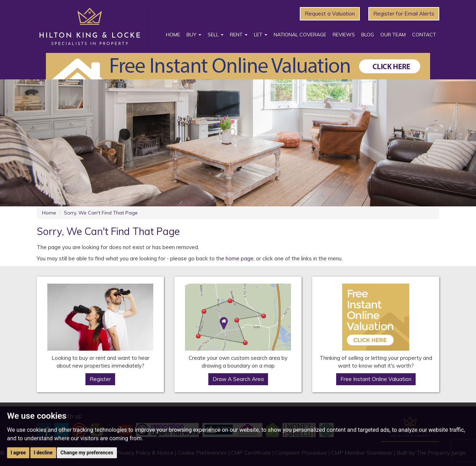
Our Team (393, 35)
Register (100, 379)
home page (240, 258)
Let (261, 35)
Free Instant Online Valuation (376, 379)
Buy (194, 35)
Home (173, 35)
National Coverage (300, 35)
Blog (368, 35)
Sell (216, 35)
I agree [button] (18, 453)
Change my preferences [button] (87, 453)
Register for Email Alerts (404, 14)
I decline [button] (43, 453)
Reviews (344, 35)
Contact (424, 35)
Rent (239, 35)
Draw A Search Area (238, 379)
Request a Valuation (330, 14)
